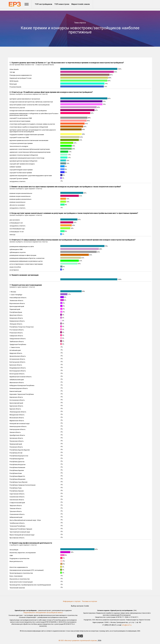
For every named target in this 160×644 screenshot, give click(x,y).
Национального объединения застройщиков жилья (43, 613)
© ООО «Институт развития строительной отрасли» (78, 641)
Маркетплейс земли (81, 4)
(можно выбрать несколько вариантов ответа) (29, 94)
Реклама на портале (90, 601)
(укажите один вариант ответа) (22, 287)
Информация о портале (72, 601)
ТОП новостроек (62, 4)
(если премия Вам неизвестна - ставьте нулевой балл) (32, 65)
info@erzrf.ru (127, 625)
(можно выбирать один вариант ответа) (26, 189)
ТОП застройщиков (43, 4)
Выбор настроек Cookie (80, 606)
